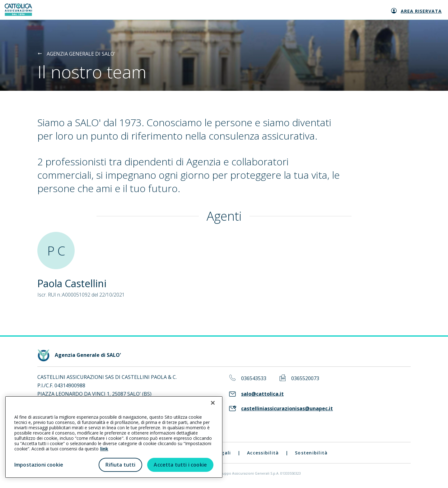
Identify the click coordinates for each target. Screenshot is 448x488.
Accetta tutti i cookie (180, 465)
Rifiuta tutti (120, 465)
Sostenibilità (311, 453)
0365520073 (305, 378)
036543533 (254, 378)
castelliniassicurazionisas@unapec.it (287, 409)
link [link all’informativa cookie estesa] (104, 449)
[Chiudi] (213, 403)
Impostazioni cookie (39, 465)
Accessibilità (263, 453)
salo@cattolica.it (262, 394)
